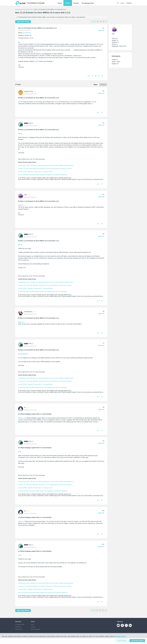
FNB (25, 195)
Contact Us (18, 627)
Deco (32, 9)
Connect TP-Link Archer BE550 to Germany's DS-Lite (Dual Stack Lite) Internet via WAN (45, 168)
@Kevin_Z (21, 205)
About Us (18, 622)
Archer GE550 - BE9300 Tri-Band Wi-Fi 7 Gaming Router (35, 172)
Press (33, 622)
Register (129, 3)
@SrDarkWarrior (23, 354)
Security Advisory (35, 629)
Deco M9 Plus (27, 33)
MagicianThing (28, 91)
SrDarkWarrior (28, 312)
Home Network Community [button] (36, 3)
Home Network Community (22, 9)
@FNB (20, 102)
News (32, 624)
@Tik (20, 452)
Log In (122, 3)
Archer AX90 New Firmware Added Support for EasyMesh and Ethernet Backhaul (43, 175)
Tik (25, 408)
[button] (102, 76)
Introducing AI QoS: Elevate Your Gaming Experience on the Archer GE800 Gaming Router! (46, 165)
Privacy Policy (19, 629)
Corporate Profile (20, 624)
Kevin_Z (31, 123)
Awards (33, 627)
